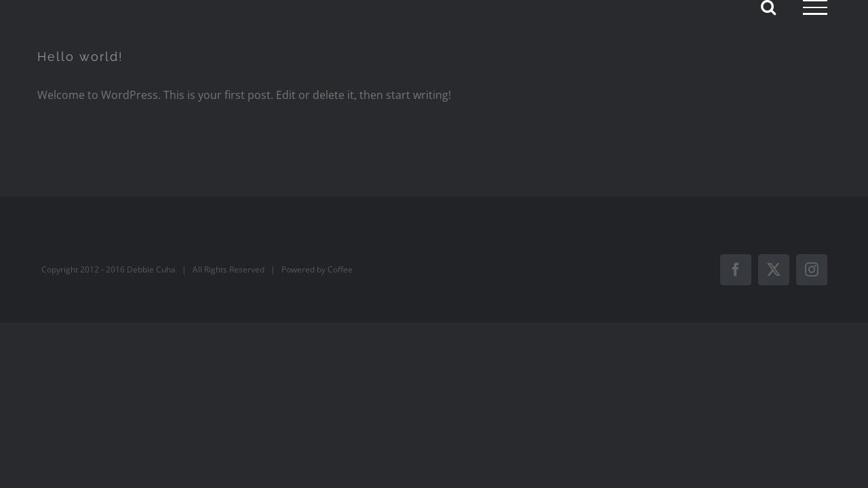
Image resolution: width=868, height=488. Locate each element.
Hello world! (80, 57)
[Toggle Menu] (815, 7)
